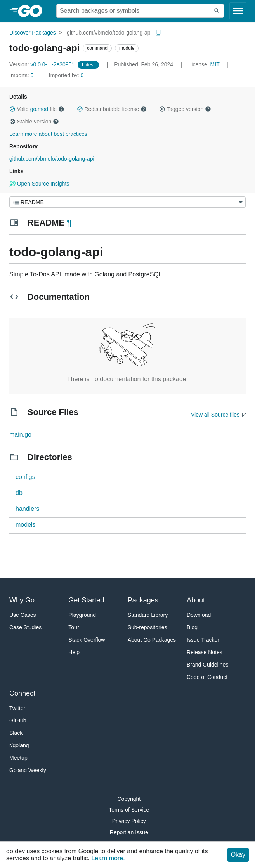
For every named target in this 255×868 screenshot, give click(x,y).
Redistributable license (112, 109)
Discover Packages (33, 33)
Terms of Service (129, 810)
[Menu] (127, 202)
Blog (192, 627)
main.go (20, 435)
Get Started (86, 600)
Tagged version (185, 109)
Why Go (22, 600)
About (196, 600)
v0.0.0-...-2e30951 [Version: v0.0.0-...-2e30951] (43, 64)
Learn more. (108, 858)
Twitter (17, 708)
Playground (82, 615)
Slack (16, 733)
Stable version (34, 122)
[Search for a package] (133, 11)
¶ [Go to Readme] (69, 223)
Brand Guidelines (207, 665)
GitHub (18, 720)
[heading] (33, 11)
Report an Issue (129, 832)
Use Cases (23, 615)
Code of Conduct (207, 677)
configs (25, 477)
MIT (215, 64)
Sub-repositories (147, 627)
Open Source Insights (39, 184)
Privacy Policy (129, 821)
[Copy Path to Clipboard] (158, 33)
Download (199, 615)
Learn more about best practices (48, 134)
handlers (27, 509)
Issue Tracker (203, 640)
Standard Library (148, 615)
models (26, 525)
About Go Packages (152, 640)
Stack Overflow (87, 640)
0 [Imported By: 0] (66, 75)
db (19, 493)
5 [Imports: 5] (22, 75)
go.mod (39, 109)
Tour (74, 627)
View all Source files (215, 415)
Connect (22, 693)
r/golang (19, 745)
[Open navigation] (238, 11)
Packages (143, 600)
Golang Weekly (28, 770)
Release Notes (205, 652)
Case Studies (25, 627)
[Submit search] (217, 11)
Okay (238, 855)
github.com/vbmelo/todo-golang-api (109, 33)
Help (74, 652)
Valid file (37, 109)
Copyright (129, 799)
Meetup (18, 758)
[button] (12, 109)
